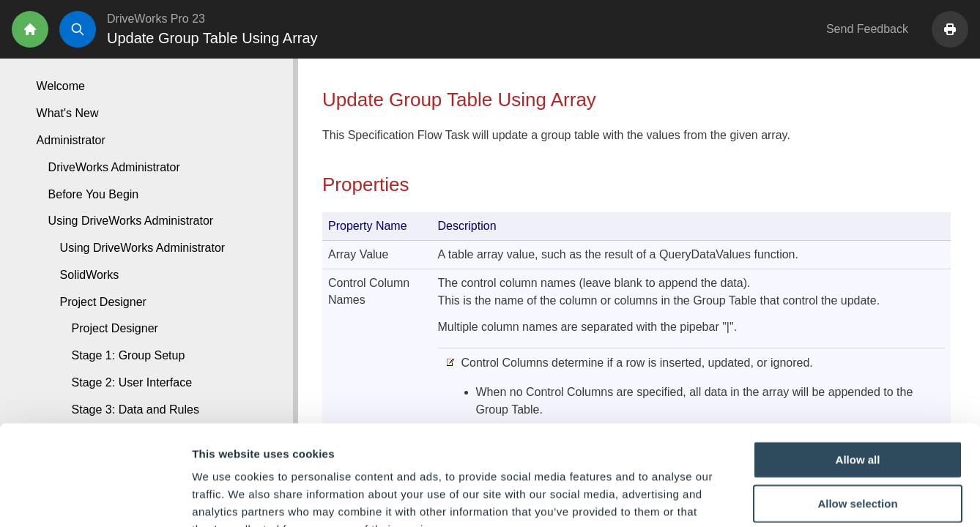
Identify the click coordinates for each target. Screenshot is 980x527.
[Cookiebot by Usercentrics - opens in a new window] (95, 498)
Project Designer (115, 328)
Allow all (858, 369)
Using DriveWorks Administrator (143, 248)
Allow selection (857, 413)
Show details (769, 498)
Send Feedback (867, 29)
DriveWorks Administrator (114, 167)
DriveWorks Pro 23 (156, 19)
